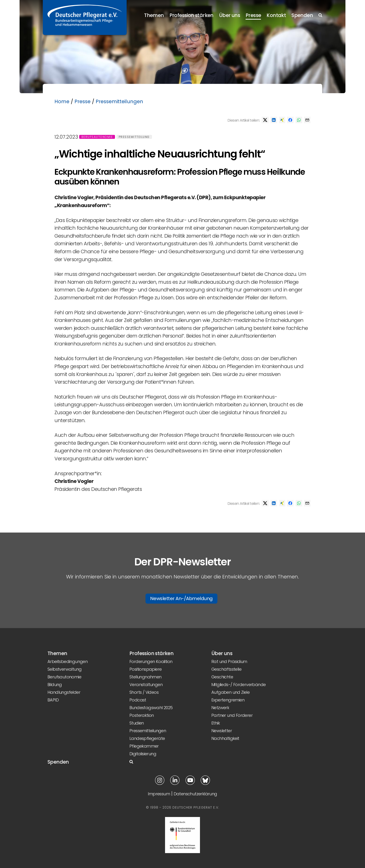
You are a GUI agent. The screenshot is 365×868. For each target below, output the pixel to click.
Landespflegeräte (147, 738)
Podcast (138, 700)
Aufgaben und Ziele (230, 692)
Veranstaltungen (146, 685)
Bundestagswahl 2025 (151, 708)
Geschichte (222, 677)
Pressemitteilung (134, 137)
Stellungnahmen (145, 677)
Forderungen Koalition (151, 661)
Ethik (216, 723)
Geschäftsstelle (226, 669)
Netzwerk (220, 708)
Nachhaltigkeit (225, 738)
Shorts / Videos (144, 692)
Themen (154, 15)
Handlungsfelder (64, 692)
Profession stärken (191, 15)
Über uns (230, 15)
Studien (137, 723)
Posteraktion (142, 715)
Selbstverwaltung (64, 669)
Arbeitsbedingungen (68, 661)
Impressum (159, 794)
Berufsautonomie (97, 137)
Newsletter (222, 731)
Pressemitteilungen (119, 101)
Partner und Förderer (232, 715)
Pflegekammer (144, 746)
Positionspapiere (145, 669)
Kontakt (276, 15)
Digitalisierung (143, 754)
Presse (253, 15)
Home (62, 101)
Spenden (302, 15)
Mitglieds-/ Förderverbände (238, 685)
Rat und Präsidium (229, 661)
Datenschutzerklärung (195, 794)
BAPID (53, 700)
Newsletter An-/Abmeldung (181, 598)
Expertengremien (228, 700)
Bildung (55, 685)
